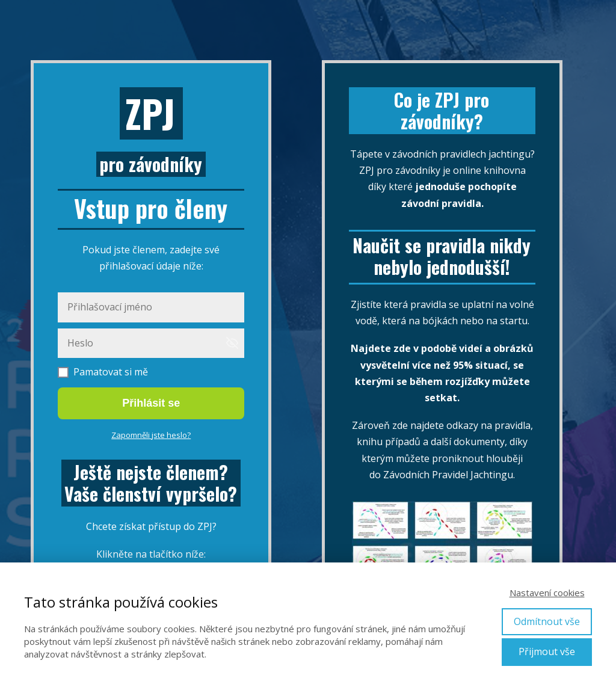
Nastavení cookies (547, 593)
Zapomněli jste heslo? (151, 435)
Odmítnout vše (547, 621)
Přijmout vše (547, 651)
